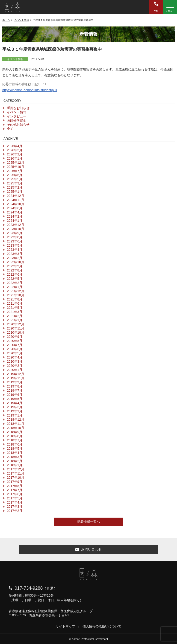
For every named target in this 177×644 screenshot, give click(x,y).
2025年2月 (15, 187)
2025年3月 (15, 183)
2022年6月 (15, 274)
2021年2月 (15, 316)
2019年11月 (16, 378)
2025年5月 (15, 179)
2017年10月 (16, 478)
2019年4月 (15, 403)
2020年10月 (16, 332)
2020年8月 (15, 341)
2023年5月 (15, 245)
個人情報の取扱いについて (102, 626)
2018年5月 (15, 449)
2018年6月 (15, 444)
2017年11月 (16, 473)
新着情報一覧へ (88, 522)
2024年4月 (15, 212)
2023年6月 (15, 241)
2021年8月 (15, 299)
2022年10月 (16, 262)
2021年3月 (15, 312)
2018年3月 (15, 457)
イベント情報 (15, 59)
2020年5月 (15, 353)
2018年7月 (15, 440)
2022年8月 (15, 270)
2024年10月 (16, 204)
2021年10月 (16, 295)
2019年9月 (15, 382)
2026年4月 (15, 146)
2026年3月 (15, 150)
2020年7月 (15, 345)
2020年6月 (15, 349)
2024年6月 (15, 208)
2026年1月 (15, 158)
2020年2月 (15, 366)
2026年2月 (15, 154)
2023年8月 (15, 237)
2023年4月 (15, 250)
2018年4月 (15, 453)
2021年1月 (15, 320)
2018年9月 (15, 432)
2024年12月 (16, 196)
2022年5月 (15, 279)
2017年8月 (15, 486)
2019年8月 (15, 386)
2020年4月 (15, 357)
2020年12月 (16, 324)
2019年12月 (16, 374)
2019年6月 (15, 395)
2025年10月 (16, 167)
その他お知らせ (18, 125)
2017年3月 (15, 507)
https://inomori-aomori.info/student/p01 (30, 90)
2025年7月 (15, 171)
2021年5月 (15, 308)
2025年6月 (15, 175)
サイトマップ (65, 626)
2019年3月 (15, 407)
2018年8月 (15, 436)
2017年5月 (15, 498)
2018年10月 (16, 428)
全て (10, 129)
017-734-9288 (29, 588)
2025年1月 (15, 192)
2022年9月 (15, 266)
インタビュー (17, 116)
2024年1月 (15, 221)
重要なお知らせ (18, 108)
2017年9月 (15, 482)
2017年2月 (15, 511)
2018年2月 (15, 461)
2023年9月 (15, 233)
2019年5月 (15, 399)
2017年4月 (15, 502)
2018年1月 (15, 465)
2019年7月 (15, 390)
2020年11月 (16, 328)
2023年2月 (15, 258)
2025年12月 (16, 163)
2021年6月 (15, 303)
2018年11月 (16, 424)
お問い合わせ (89, 549)
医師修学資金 (17, 120)
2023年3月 (15, 254)
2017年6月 (15, 494)
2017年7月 (15, 490)
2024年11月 (16, 200)
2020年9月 (15, 337)
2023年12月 (16, 225)
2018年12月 (16, 420)
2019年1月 (15, 415)
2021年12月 (16, 291)
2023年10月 (16, 229)
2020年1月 (15, 370)
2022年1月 (15, 287)
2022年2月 (15, 283)
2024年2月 (15, 216)
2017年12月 (16, 469)
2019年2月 (15, 411)
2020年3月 (15, 361)
